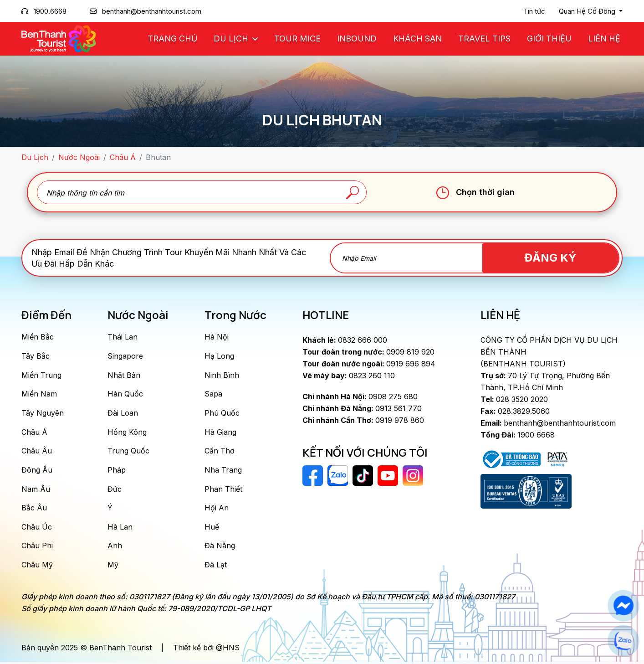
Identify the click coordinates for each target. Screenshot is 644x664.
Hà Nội (217, 337)
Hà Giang (220, 432)
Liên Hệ (604, 39)
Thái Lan (123, 337)
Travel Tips (484, 39)
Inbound (357, 39)
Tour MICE (297, 39)
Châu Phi (37, 547)
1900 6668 (518, 435)
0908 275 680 (360, 396)
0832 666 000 (345, 340)
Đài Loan (123, 413)
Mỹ (113, 566)
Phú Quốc (222, 413)
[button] (591, 11)
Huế (212, 528)
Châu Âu (37, 452)
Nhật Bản (124, 375)
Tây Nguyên (43, 413)
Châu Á (123, 157)
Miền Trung (41, 375)
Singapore (125, 356)
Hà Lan (120, 528)
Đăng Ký (567, 258)
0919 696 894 (369, 364)
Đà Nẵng (220, 547)
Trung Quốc (128, 452)
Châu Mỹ (37, 566)
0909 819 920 (368, 352)
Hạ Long (219, 356)
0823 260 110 (349, 376)
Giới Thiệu (549, 39)
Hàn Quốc (125, 394)
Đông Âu (37, 471)
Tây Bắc (36, 356)
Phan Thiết (223, 490)
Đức (115, 490)
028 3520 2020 (514, 399)
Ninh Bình (222, 375)
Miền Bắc (38, 337)
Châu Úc (37, 528)
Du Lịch (232, 39)
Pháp (117, 471)
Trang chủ (172, 39)
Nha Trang (223, 471)
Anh (115, 547)
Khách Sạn (417, 39)
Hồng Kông (127, 432)
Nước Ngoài (79, 157)
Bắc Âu (34, 509)
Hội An (217, 509)
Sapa (213, 394)
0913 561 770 (362, 408)
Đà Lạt (216, 566)
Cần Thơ (220, 452)
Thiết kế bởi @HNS (206, 649)
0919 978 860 (363, 420)
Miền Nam (39, 394)
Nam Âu (36, 490)
